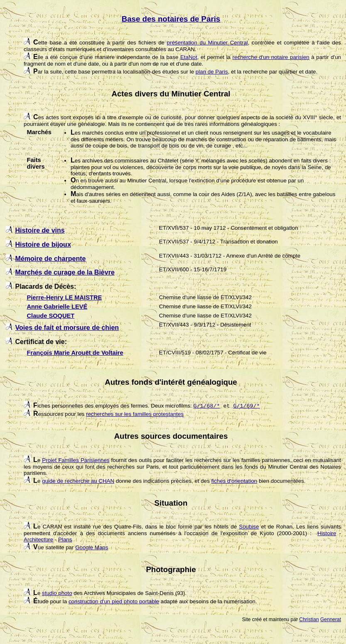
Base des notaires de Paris (171, 19)
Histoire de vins (40, 230)
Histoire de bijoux (43, 245)
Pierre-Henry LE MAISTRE (64, 297)
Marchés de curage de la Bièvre (65, 272)
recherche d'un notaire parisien (271, 57)
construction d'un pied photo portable (114, 601)
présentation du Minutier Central (207, 43)
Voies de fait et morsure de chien (67, 328)
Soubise (249, 527)
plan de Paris (212, 72)
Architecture (38, 540)
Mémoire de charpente (51, 259)
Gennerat (331, 619)
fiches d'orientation (234, 481)
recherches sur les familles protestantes (135, 414)
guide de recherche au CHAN (78, 481)
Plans (65, 540)
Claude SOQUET (50, 316)
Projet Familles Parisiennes (76, 460)
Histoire (327, 533)
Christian (309, 619)
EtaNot (189, 57)
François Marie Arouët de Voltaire (75, 353)
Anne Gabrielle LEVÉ (57, 307)
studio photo (57, 593)
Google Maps (92, 547)
